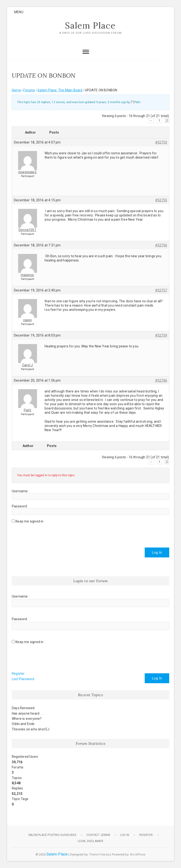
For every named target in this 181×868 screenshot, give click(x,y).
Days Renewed (23, 708)
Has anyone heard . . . (28, 713)
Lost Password (23, 679)
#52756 (161, 245)
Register (18, 674)
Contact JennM (98, 835)
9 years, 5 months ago (111, 102)
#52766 (161, 380)
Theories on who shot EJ (31, 729)
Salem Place (90, 26)
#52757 (161, 290)
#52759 (161, 335)
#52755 (161, 200)
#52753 (161, 142)
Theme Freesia (100, 854)
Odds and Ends (23, 724)
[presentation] (48, 534)
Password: (20, 506)
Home (16, 90)
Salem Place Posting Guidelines (52, 835)
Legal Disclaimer (90, 841)
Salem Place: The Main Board (60, 90)
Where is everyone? (27, 719)
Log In (157, 552)
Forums (29, 90)
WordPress (138, 854)
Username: (20, 491)
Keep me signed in (29, 521)
